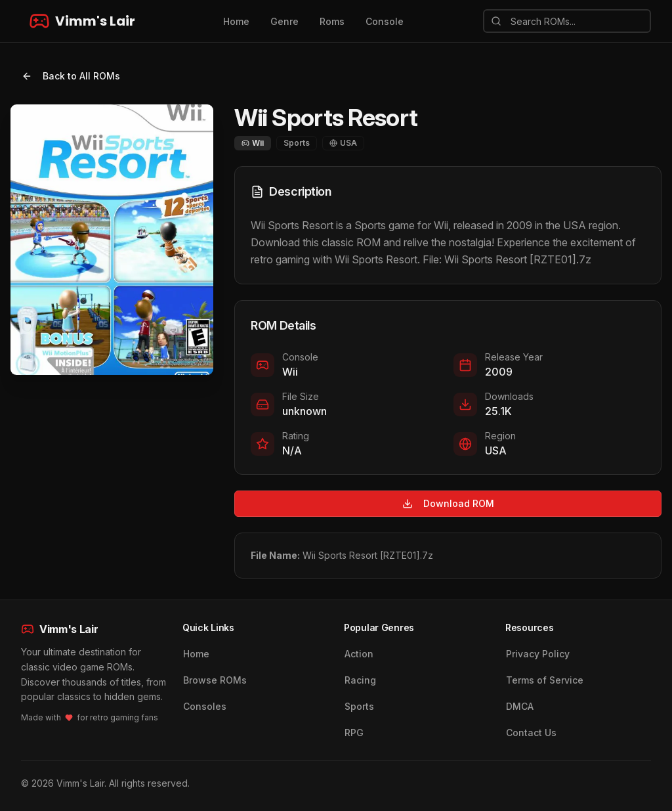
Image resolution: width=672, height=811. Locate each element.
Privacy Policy (538, 654)
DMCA (520, 706)
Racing (360, 680)
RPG (354, 733)
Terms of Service (545, 680)
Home (236, 21)
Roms (332, 21)
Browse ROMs (215, 680)
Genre (284, 21)
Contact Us (531, 733)
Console (385, 21)
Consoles (205, 706)
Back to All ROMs (71, 76)
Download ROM (448, 503)
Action (359, 654)
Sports (359, 706)
